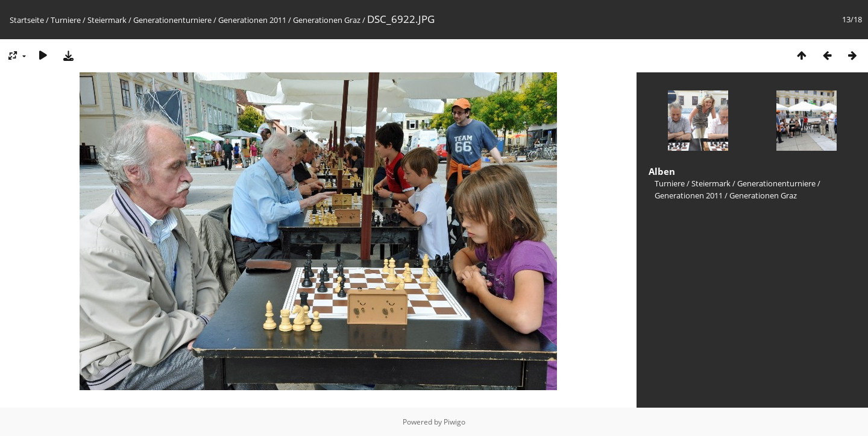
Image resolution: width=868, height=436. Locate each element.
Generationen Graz (327, 20)
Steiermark (107, 20)
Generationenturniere (172, 20)
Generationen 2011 (252, 20)
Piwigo (454, 422)
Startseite (27, 20)
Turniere (66, 20)
